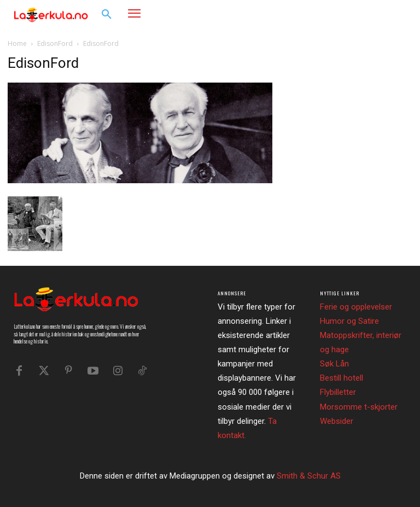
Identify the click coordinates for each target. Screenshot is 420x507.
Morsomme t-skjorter (359, 407)
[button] (107, 15)
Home (17, 43)
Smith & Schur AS (309, 476)
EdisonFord (55, 43)
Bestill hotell (342, 378)
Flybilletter (338, 392)
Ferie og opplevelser (356, 307)
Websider (337, 421)
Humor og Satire (349, 321)
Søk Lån (334, 364)
